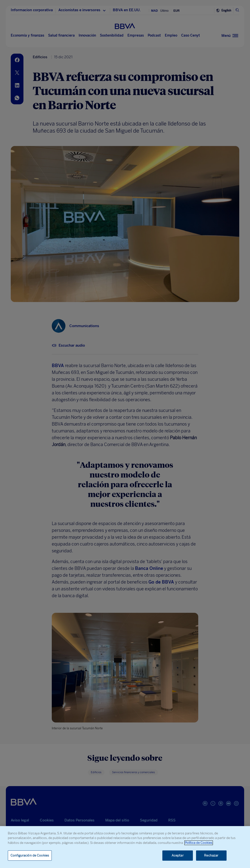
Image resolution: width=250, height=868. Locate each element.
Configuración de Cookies (30, 855)
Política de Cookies (199, 843)
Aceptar (178, 855)
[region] (125, 847)
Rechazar (211, 855)
